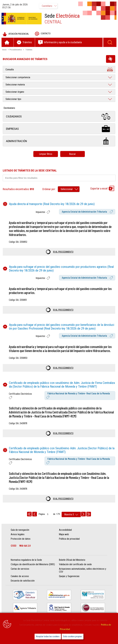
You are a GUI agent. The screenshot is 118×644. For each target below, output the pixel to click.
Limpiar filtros (46, 154)
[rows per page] (71, 514)
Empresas (59, 129)
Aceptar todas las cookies (48, 637)
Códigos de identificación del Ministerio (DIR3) (33, 564)
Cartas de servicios (20, 569)
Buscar (72, 154)
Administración (59, 141)
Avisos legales (18, 534)
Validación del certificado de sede (75, 564)
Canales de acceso (20, 576)
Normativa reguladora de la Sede (26, 560)
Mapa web (64, 534)
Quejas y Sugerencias (69, 576)
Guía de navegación (20, 530)
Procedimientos (16, 50)
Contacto (43, 34)
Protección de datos (21, 539)
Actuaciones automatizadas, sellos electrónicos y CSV (83, 570)
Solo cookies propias (73, 637)
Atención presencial (16, 34)
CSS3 (14, 546)
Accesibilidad (65, 530)
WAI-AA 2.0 (25, 546)
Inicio (4, 50)
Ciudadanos (59, 116)
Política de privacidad (69, 539)
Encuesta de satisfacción (23, 581)
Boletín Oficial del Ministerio (72, 560)
